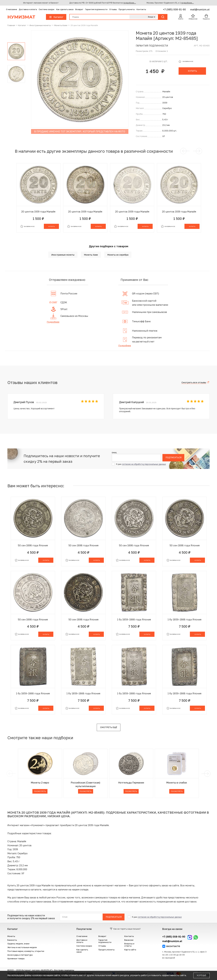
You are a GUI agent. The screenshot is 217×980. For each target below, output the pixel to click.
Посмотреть (40, 791)
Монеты (11, 936)
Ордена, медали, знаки (18, 944)
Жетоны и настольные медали (22, 947)
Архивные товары (16, 959)
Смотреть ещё (109, 727)
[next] (207, 774)
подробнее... (130, 3)
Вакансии (129, 940)
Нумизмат (21, 17)
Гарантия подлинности (96, 9)
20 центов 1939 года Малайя (38, 212)
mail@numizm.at (200, 9)
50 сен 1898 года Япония (33, 545)
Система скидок (47, 9)
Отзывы (113, 9)
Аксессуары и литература (20, 955)
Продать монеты (127, 9)
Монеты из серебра (118, 255)
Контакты (141, 9)
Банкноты (12, 940)
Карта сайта (130, 950)
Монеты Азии (91, 255)
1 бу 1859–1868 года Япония (134, 620)
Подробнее (53, 322)
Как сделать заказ (65, 9)
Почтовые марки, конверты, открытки (26, 951)
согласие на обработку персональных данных (144, 464)
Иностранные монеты (63, 255)
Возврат (79, 9)
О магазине (12, 9)
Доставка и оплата (28, 9)
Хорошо (202, 975)
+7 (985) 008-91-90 (175, 9)
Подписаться (173, 457)
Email (114, 453)
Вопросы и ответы (129, 945)
